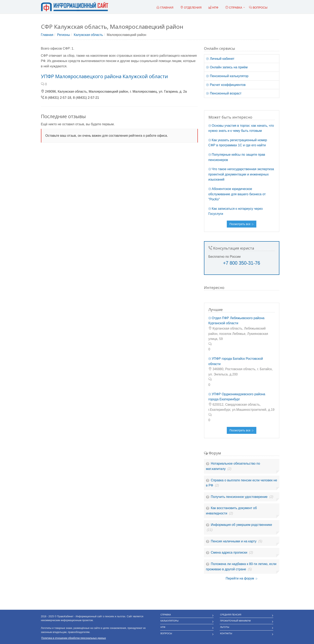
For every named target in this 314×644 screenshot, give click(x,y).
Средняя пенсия (231, 615)
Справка (234, 8)
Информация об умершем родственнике (241, 525)
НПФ (163, 627)
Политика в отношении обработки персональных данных (74, 638)
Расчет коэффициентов (226, 85)
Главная (47, 35)
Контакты (226, 633)
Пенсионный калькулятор (227, 76)
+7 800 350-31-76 (241, 263)
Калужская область (88, 35)
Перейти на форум (241, 578)
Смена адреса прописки (229, 552)
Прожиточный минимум (235, 621)
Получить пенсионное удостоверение (240, 497)
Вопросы (166, 633)
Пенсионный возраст (224, 93)
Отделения (191, 8)
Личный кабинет (220, 59)
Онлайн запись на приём (227, 67)
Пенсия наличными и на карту (234, 541)
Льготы (225, 627)
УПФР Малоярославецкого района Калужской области (104, 76)
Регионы (63, 35)
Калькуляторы (170, 621)
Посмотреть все (242, 224)
